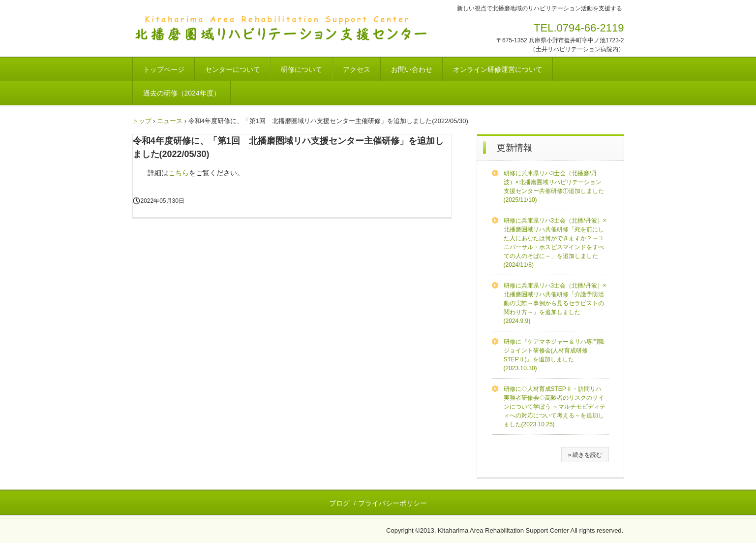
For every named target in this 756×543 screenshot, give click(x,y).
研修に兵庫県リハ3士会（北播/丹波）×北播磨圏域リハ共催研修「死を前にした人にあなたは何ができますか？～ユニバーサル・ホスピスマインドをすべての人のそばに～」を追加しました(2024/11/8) (555, 243)
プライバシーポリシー (393, 503)
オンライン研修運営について (498, 69)
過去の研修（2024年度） (182, 93)
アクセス (357, 69)
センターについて (233, 69)
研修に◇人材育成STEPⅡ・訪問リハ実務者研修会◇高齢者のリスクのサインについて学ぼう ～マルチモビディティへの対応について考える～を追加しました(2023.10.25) (555, 407)
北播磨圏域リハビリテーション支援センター (298, 29)
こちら (179, 173)
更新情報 (514, 148)
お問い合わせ (412, 69)
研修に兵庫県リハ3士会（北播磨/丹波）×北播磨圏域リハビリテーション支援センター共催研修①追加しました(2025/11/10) (554, 187)
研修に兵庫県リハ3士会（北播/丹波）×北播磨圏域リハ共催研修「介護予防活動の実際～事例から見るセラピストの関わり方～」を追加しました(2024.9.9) (555, 303)
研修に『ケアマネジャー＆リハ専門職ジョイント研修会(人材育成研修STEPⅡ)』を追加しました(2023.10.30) (554, 355)
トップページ (164, 69)
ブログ (339, 503)
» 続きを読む (585, 455)
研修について (302, 69)
